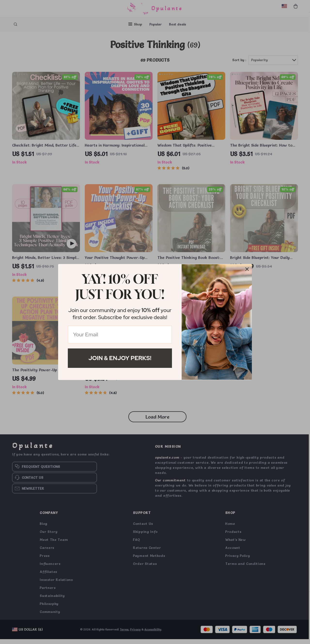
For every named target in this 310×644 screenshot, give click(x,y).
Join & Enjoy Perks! (120, 358)
